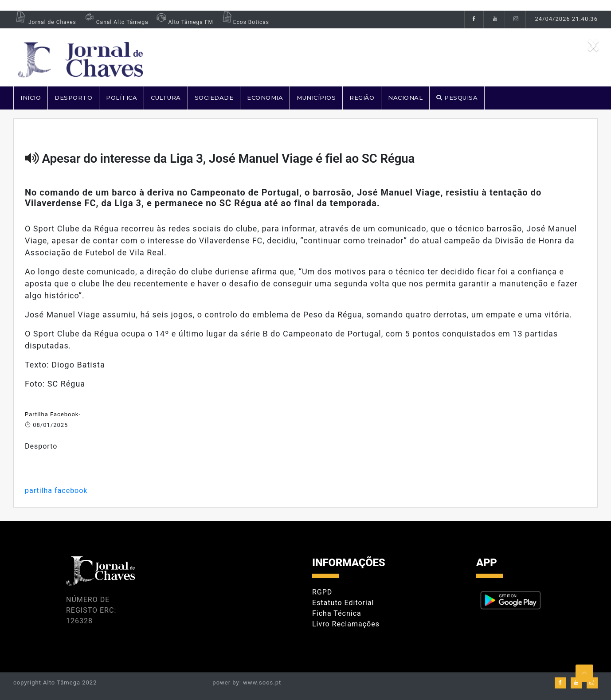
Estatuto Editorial (343, 603)
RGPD (322, 592)
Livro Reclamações (346, 624)
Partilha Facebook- (53, 414)
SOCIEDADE (214, 98)
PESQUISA (457, 98)
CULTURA (166, 98)
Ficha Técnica (337, 613)
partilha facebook (56, 491)
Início (31, 98)
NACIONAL (405, 98)
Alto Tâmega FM (184, 22)
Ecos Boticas (245, 22)
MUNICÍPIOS (316, 98)
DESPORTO (73, 98)
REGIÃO (362, 98)
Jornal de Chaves (45, 22)
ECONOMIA (265, 98)
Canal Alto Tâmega (116, 22)
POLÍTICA (121, 98)
